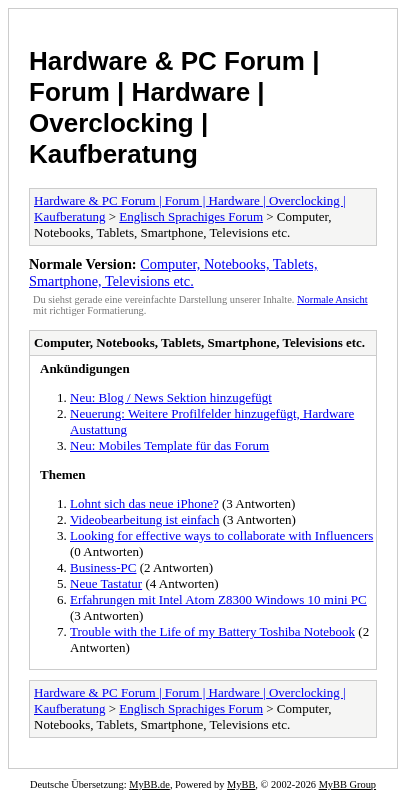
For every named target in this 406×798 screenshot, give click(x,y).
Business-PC (103, 567)
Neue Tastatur (106, 583)
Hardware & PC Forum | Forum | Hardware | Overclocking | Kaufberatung (174, 107)
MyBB (241, 784)
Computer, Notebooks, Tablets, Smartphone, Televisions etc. (173, 272)
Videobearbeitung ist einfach (144, 519)
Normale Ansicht (332, 299)
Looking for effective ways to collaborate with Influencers (221, 535)
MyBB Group (347, 784)
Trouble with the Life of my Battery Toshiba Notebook (212, 631)
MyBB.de (149, 784)
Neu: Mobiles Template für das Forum (169, 445)
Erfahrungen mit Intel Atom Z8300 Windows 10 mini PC (218, 599)
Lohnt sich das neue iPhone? (144, 503)
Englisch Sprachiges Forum (191, 216)
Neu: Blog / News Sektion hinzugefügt (171, 397)
